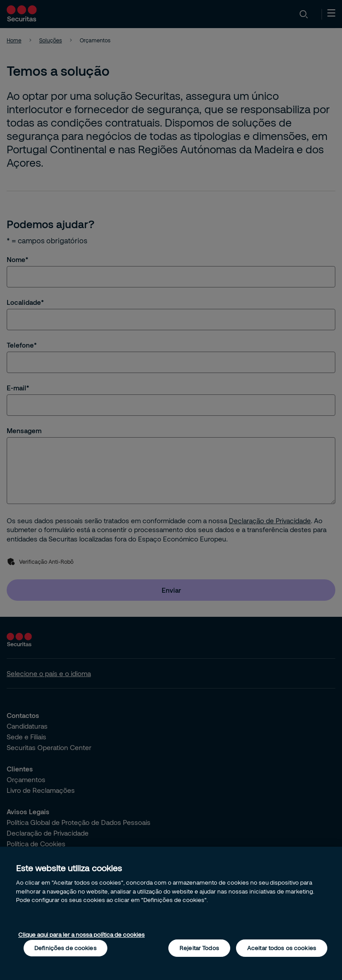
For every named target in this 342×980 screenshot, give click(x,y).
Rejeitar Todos (199, 948)
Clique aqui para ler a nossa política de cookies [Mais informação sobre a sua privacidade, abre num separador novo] (81, 935)
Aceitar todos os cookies (282, 948)
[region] (171, 913)
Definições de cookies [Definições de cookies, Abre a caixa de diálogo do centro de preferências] (65, 948)
